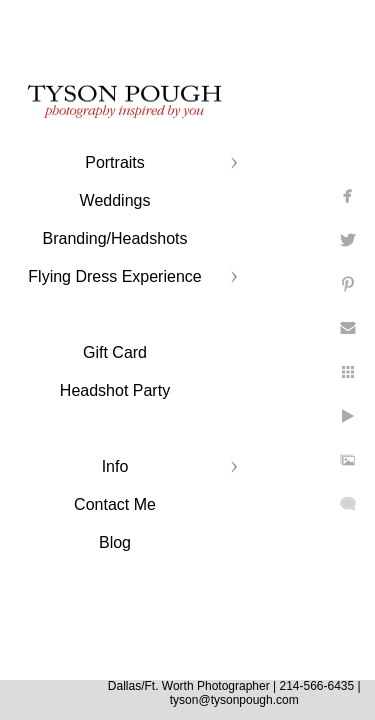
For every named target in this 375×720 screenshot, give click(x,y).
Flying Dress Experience (114, 276)
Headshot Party (115, 390)
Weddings (115, 200)
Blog (115, 542)
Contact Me (115, 504)
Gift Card (115, 352)
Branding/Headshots (115, 238)
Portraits (115, 162)
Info (115, 466)
